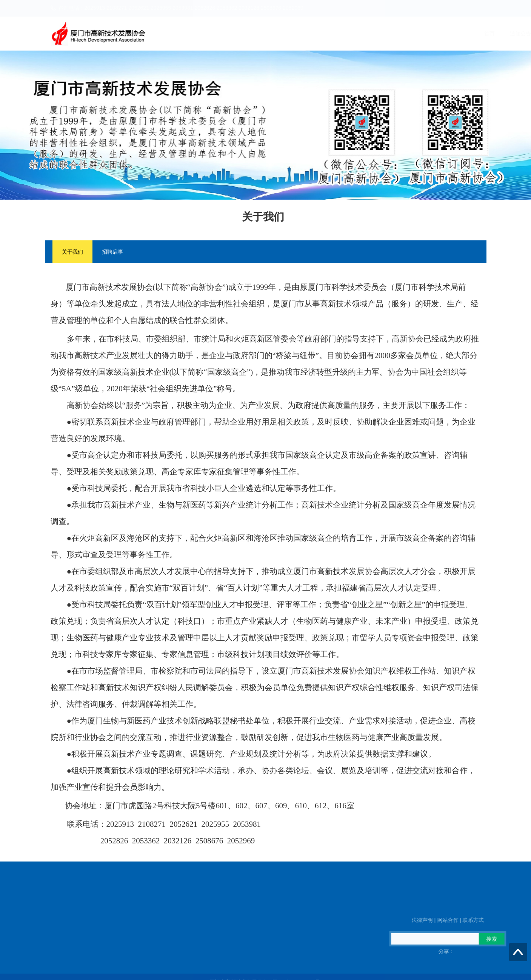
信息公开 (473, 34)
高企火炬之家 (431, 34)
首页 (286, 34)
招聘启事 (112, 253)
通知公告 (317, 34)
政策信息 (389, 34)
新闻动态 (353, 34)
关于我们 (72, 253)
